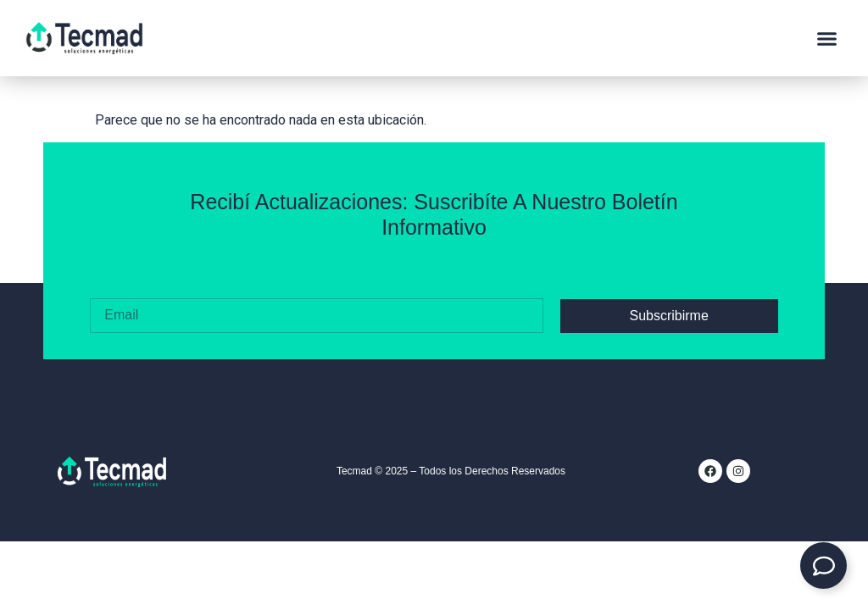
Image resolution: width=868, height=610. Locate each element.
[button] (827, 38)
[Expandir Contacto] (823, 566)
